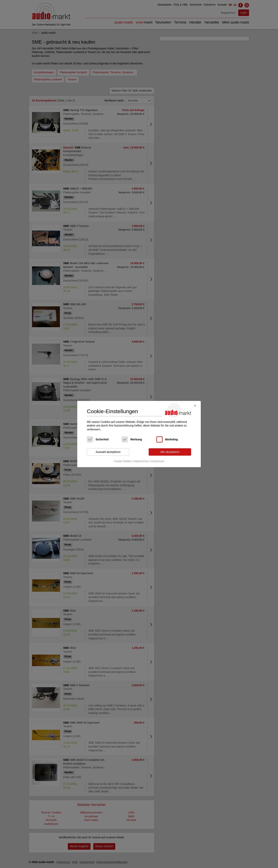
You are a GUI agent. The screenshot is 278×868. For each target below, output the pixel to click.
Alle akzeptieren (170, 452)
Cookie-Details (122, 461)
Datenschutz (141, 461)
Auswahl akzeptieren (108, 452)
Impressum (157, 461)
